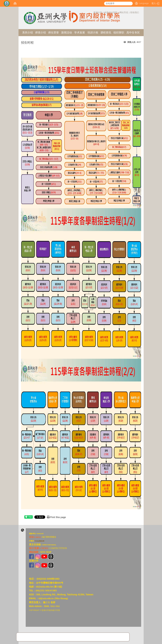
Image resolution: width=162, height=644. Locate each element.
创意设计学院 (111, 12)
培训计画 (93, 33)
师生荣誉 (54, 33)
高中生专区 (133, 33)
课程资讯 (106, 33)
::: (92, 12)
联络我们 (135, 12)
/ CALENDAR (39, 541)
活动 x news (35, 537)
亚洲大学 (98, 12)
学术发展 (80, 33)
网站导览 (124, 12)
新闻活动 (67, 33)
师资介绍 (41, 33)
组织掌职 (119, 33)
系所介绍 (28, 33)
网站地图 (34, 552)
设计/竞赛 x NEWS (39, 548)
